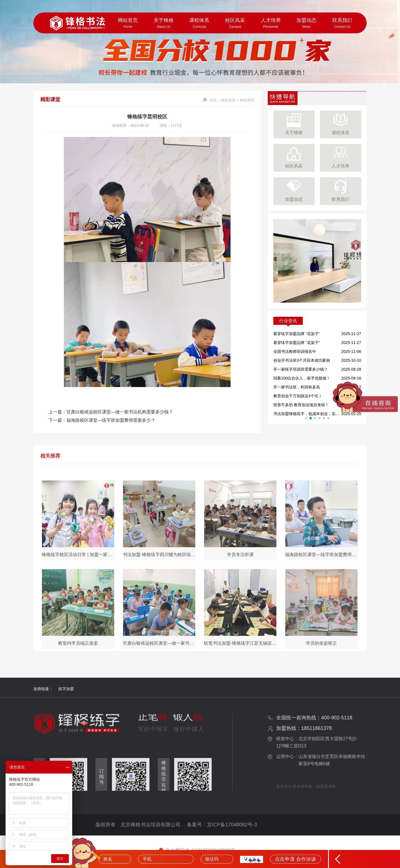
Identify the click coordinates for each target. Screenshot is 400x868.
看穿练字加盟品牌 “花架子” (297, 334)
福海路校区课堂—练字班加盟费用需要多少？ (111, 420)
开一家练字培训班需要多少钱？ (301, 369)
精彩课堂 (247, 100)
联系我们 (342, 23)
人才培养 (271, 23)
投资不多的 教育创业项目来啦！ (301, 405)
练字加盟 (66, 689)
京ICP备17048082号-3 (232, 825)
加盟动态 (307, 23)
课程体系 (199, 23)
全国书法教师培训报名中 (295, 351)
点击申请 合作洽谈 (295, 859)
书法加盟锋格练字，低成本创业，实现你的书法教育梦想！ (307, 414)
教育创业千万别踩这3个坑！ (298, 396)
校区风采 (235, 23)
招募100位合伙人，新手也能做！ (302, 378)
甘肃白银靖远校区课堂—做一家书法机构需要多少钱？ (120, 412)
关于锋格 (164, 23)
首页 (213, 100)
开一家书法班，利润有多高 (297, 387)
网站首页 (128, 23)
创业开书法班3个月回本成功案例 (302, 360)
